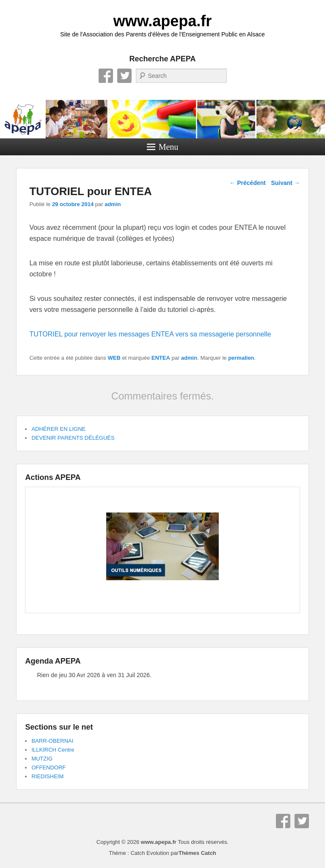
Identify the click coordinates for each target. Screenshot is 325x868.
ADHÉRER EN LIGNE (58, 429)
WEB (114, 358)
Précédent (248, 183)
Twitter (124, 76)
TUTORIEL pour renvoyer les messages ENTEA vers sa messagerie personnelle (150, 334)
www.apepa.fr (163, 21)
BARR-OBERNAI (52, 741)
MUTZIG (42, 759)
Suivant (285, 183)
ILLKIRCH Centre (53, 750)
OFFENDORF (48, 767)
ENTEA (161, 358)
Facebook (106, 76)
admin (113, 204)
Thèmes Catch (197, 853)
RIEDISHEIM (47, 776)
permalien (241, 358)
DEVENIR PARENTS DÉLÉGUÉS (73, 438)
